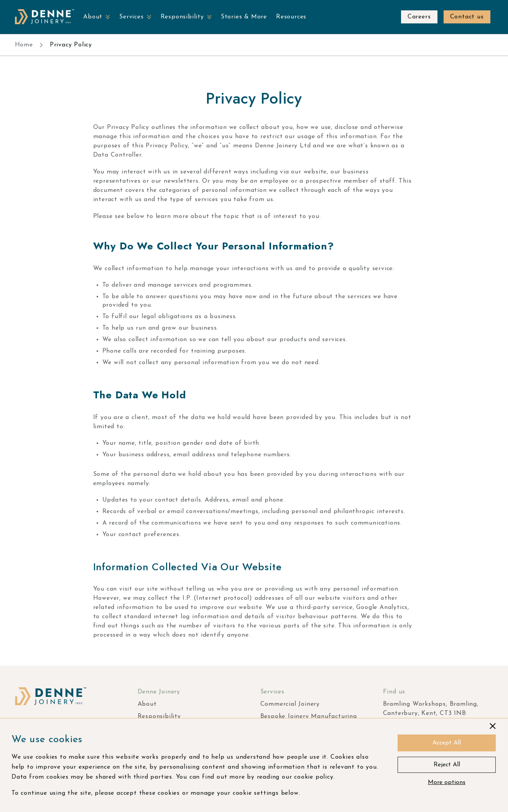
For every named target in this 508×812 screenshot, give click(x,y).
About (93, 17)
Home (24, 45)
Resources (291, 17)
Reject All (447, 765)
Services (131, 17)
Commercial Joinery (290, 704)
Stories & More (244, 17)
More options (447, 782)
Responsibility (182, 17)
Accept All (447, 743)
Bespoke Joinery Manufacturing (309, 716)
